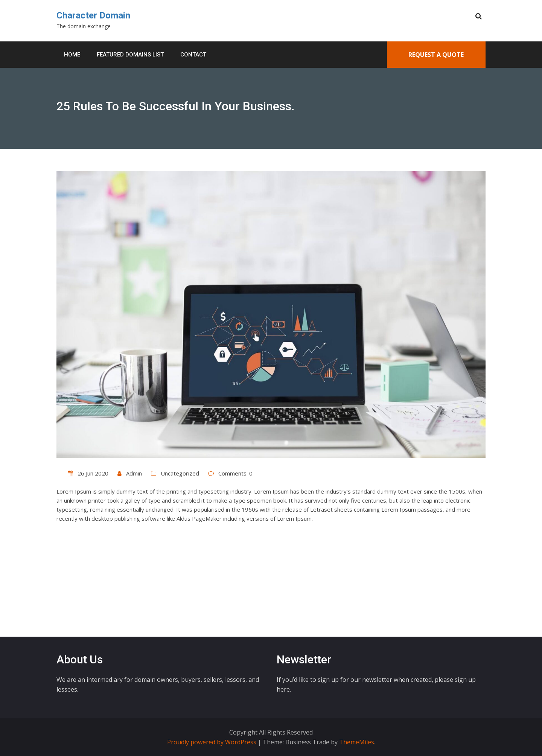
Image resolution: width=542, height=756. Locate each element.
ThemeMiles (357, 742)
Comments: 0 (235, 473)
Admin (134, 473)
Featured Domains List (130, 55)
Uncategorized (180, 473)
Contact (193, 55)
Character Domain (93, 15)
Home (72, 55)
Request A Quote (436, 55)
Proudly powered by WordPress (212, 742)
